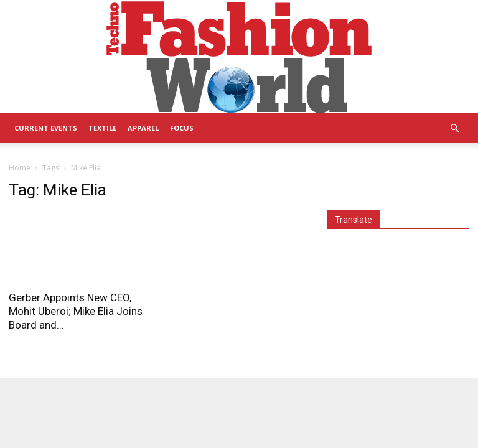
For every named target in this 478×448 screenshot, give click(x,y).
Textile (102, 128)
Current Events (46, 128)
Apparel (143, 128)
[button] (454, 128)
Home (20, 168)
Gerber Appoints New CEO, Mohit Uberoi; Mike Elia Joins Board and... (76, 311)
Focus (182, 128)
